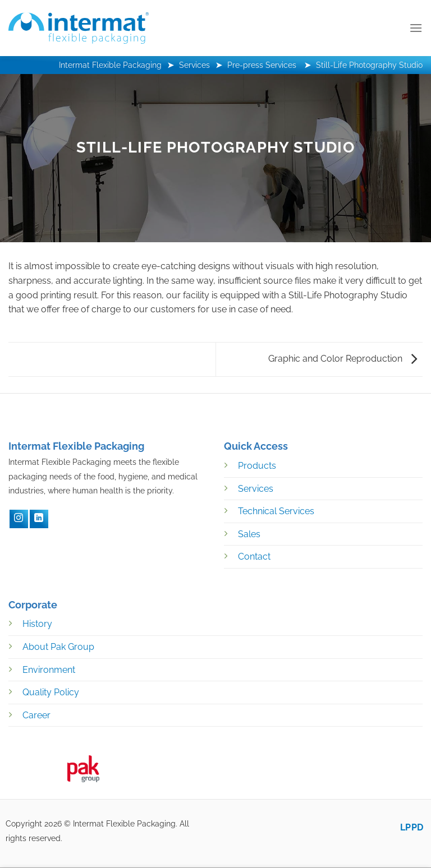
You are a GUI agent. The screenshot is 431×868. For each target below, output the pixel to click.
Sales (249, 534)
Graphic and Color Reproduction (343, 359)
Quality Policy (51, 692)
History (37, 624)
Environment (49, 670)
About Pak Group (58, 647)
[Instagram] (19, 519)
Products (257, 466)
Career (36, 715)
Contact (254, 557)
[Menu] (416, 28)
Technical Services (276, 511)
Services (256, 489)
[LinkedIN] (39, 519)
